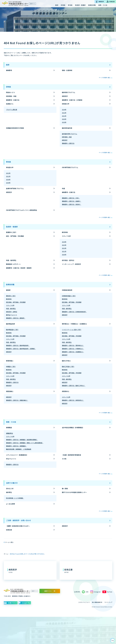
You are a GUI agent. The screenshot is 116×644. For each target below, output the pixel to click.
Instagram (96, 592)
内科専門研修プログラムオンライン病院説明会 (22, 210)
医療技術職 (10, 284)
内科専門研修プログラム (70, 167)
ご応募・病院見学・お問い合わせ (18, 520)
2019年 (64, 122)
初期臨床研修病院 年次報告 (15, 128)
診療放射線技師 (67, 290)
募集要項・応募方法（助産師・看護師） (19, 268)
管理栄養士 (10, 361)
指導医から (10, 104)
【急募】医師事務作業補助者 (72, 455)
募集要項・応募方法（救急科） (72, 204)
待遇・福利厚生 (11, 260)
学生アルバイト (11, 459)
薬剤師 (8, 290)
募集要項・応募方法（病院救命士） (73, 400)
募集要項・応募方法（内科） (71, 198)
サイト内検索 (111, 5)
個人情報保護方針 (97, 602)
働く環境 (65, 488)
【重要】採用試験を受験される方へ (18, 526)
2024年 (64, 110)
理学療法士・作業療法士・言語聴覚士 (74, 324)
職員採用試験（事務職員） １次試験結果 (19, 449)
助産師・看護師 (12, 227)
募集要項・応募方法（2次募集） (73, 100)
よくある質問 (10, 504)
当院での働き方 (12, 483)
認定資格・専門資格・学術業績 (16, 302)
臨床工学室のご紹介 (68, 367)
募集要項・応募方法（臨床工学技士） (74, 386)
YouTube (109, 592)
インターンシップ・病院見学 (71, 264)
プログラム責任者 (12, 110)
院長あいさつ (10, 92)
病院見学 (65, 96)
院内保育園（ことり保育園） (15, 498)
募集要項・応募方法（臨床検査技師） (18, 345)
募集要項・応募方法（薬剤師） (16, 318)
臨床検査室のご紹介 (12, 330)
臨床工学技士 (66, 361)
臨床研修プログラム (69, 92)
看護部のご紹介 (11, 232)
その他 (64, 459)
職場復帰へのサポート (13, 264)
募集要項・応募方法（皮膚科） (72, 201)
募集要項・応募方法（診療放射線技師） (74, 312)
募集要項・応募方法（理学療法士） (73, 345)
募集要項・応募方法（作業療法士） (73, 349)
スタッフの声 (66, 236)
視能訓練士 (10, 391)
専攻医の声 (10, 167)
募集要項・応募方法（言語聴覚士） (73, 352)
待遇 (63, 188)
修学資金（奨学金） (69, 260)
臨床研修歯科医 (67, 128)
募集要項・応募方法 (13, 100)
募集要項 (9, 70)
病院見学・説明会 (12, 312)
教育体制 (65, 232)
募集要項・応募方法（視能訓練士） (17, 400)
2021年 (64, 116)
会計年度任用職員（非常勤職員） (73, 428)
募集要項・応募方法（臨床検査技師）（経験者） (21, 349)
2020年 (64, 119)
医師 (8, 65)
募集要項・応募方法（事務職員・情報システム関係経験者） (25, 443)
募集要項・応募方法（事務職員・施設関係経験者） (22, 440)
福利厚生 (9, 492)
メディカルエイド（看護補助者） (17, 455)
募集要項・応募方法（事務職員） (16, 446)
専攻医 (9, 162)
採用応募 (9, 530)
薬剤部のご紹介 (11, 296)
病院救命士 (66, 391)
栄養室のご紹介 (11, 367)
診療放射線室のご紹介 (69, 296)
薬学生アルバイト (12, 315)
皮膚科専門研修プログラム (15, 188)
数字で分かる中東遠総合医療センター (74, 492)
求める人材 (10, 488)
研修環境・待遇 (11, 96)
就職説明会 (10, 433)
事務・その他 (11, 422)
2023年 (64, 245)
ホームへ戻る (9, 542)
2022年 (64, 113)
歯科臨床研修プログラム (70, 134)
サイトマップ (108, 602)
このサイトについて (84, 602)
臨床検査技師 (10, 324)
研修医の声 (66, 104)
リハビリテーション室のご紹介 (72, 330)
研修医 (9, 87)
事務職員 (9, 428)
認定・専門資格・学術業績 (15, 236)
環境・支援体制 (67, 70)
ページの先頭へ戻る (104, 77)
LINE (86, 592)
